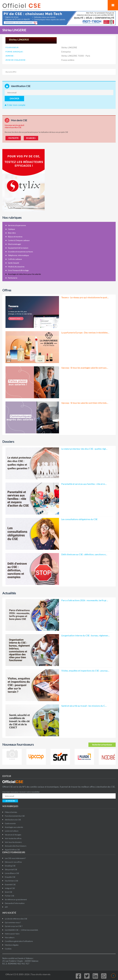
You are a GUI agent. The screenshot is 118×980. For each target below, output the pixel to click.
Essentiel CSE (10, 884)
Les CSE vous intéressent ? (15, 858)
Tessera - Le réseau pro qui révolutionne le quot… (85, 297)
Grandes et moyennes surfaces (20, 252)
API (6, 907)
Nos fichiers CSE (12, 881)
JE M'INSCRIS (10, 801)
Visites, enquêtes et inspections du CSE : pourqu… (85, 671)
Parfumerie (13, 278)
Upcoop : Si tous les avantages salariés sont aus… (85, 368)
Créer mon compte (15, 105)
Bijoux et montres (15, 237)
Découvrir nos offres (13, 862)
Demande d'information (15, 903)
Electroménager (15, 244)
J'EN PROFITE (13, 138)
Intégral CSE (10, 888)
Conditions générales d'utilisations (19, 941)
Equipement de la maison (18, 248)
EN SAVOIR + (31, 138)
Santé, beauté (13, 263)
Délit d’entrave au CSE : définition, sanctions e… (84, 554)
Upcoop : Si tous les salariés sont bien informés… (85, 403)
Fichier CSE (10, 896)
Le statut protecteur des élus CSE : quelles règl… (84, 449)
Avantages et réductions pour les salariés (24, 274)
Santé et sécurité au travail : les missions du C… (84, 706)
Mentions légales (12, 945)
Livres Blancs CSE (12, 873)
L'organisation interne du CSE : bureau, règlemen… (85, 635)
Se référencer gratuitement (16, 899)
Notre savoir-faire (12, 934)
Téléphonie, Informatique (18, 255)
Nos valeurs (10, 937)
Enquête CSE (10, 877)
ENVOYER (14, 99)
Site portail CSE (11, 869)
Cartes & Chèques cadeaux (19, 240)
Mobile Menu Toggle (113, 5)
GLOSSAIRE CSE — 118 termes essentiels (21, 930)
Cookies (8, 949)
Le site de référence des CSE (16, 919)
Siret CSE (9, 892)
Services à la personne (17, 225)
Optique (11, 229)
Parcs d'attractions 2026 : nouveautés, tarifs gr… (85, 600)
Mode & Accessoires (16, 267)
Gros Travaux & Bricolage (18, 270)
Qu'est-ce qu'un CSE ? (14, 926)
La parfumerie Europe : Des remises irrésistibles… (85, 333)
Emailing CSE (10, 866)
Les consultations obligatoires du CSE (79, 519)
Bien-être (12, 233)
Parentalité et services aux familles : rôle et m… (84, 484)
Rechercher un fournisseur (102, 745)
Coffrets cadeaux (15, 259)
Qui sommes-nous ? (13, 922)
